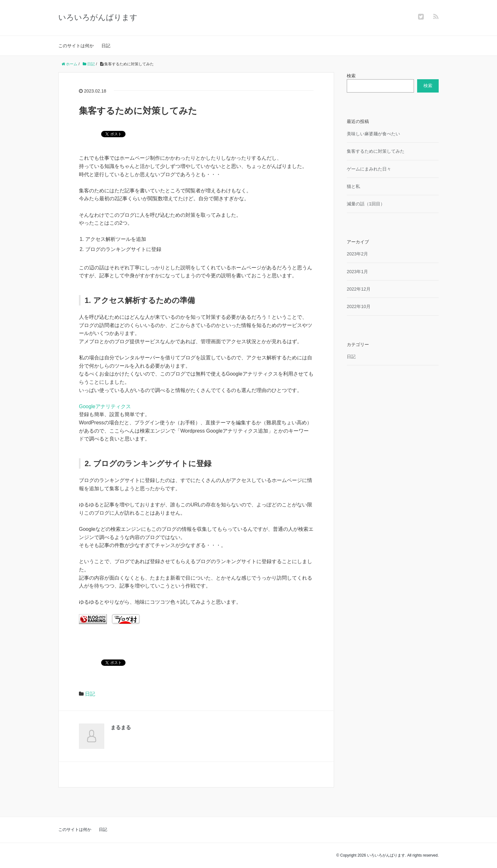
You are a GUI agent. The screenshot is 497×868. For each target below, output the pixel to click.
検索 (351, 76)
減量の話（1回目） (366, 204)
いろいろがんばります (98, 17)
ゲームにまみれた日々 (369, 169)
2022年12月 (359, 289)
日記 (106, 46)
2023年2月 (357, 254)
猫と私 (353, 186)
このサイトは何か (76, 46)
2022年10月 (359, 306)
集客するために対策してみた (376, 151)
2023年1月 (357, 272)
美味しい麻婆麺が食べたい (373, 134)
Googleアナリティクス (105, 406)
